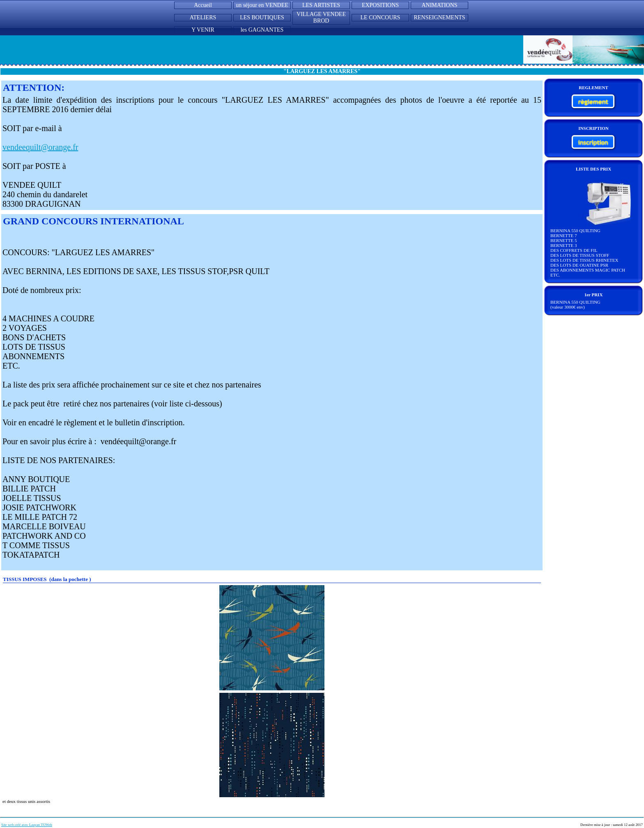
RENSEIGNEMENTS (439, 17)
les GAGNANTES (262, 30)
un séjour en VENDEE (262, 5)
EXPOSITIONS (380, 5)
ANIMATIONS (439, 5)
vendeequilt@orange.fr (40, 147)
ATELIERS (203, 17)
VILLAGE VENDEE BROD (321, 17)
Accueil (203, 5)
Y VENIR (203, 30)
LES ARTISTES (321, 5)
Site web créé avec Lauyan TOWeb (27, 825)
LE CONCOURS (381, 17)
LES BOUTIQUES (262, 17)
